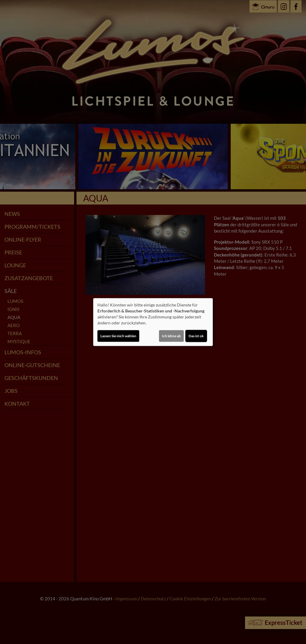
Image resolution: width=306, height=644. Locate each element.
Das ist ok (196, 336)
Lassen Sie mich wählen (118, 336)
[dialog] (153, 322)
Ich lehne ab (171, 336)
